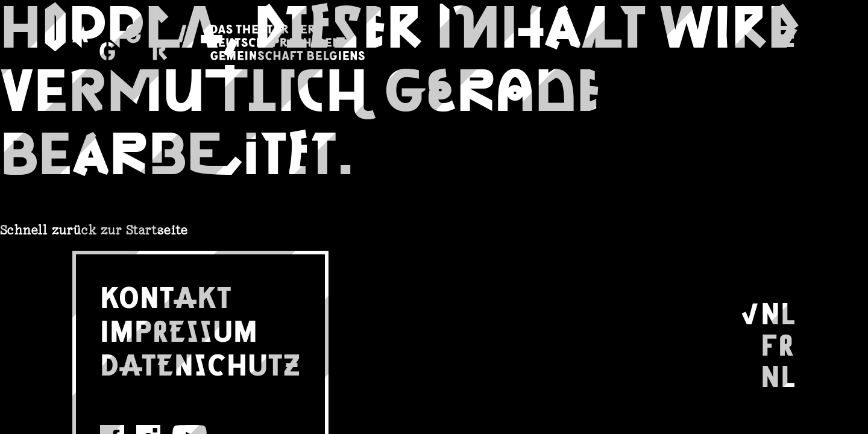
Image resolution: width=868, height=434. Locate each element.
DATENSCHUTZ (200, 363)
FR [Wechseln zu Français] (778, 343)
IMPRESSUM (179, 329)
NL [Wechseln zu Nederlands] (778, 374)
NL (778, 312)
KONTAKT (166, 295)
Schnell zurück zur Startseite (94, 230)
